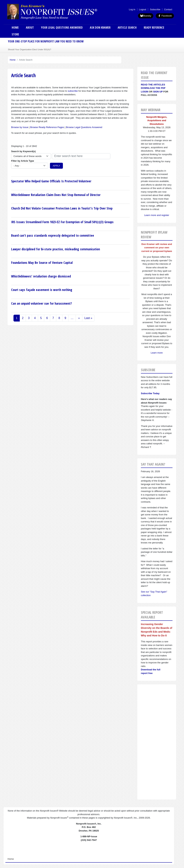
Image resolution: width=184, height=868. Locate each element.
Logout (143, 9)
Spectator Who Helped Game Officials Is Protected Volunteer (51, 181)
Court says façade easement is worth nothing (42, 290)
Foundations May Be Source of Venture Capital (42, 263)
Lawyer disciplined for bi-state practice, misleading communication (56, 249)
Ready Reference (154, 28)
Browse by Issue (20, 127)
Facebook (165, 16)
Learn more (157, 353)
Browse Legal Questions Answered (84, 127)
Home (15, 28)
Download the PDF (153, 88)
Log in (132, 9)
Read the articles (153, 85)
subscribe (73, 91)
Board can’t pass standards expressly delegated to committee (53, 235)
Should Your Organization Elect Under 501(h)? (29, 49)
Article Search (127, 28)
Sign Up (158, 92)
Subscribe (155, 9)
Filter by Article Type (23, 161)
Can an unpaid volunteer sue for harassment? (42, 303)
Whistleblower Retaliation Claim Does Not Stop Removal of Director (56, 195)
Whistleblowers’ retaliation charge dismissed (41, 276)
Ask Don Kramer (100, 28)
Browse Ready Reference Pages (47, 127)
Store (15, 34)
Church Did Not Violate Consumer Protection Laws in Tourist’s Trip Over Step (62, 208)
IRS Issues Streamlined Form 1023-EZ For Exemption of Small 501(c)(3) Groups (62, 222)
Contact (168, 9)
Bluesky (146, 16)
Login (145, 92)
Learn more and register (157, 215)
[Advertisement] (157, 742)
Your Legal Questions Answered (62, 28)
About (30, 28)
